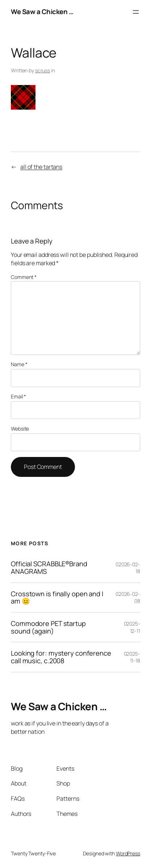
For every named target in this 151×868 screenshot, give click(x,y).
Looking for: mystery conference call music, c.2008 (61, 657)
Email (18, 396)
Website (20, 429)
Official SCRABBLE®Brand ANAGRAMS (49, 568)
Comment (24, 277)
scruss (43, 70)
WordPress (128, 853)
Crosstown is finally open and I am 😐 (57, 598)
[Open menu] (136, 12)
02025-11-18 (132, 657)
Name (19, 364)
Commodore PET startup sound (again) (48, 627)
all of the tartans (41, 167)
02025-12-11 (132, 627)
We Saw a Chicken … (42, 12)
